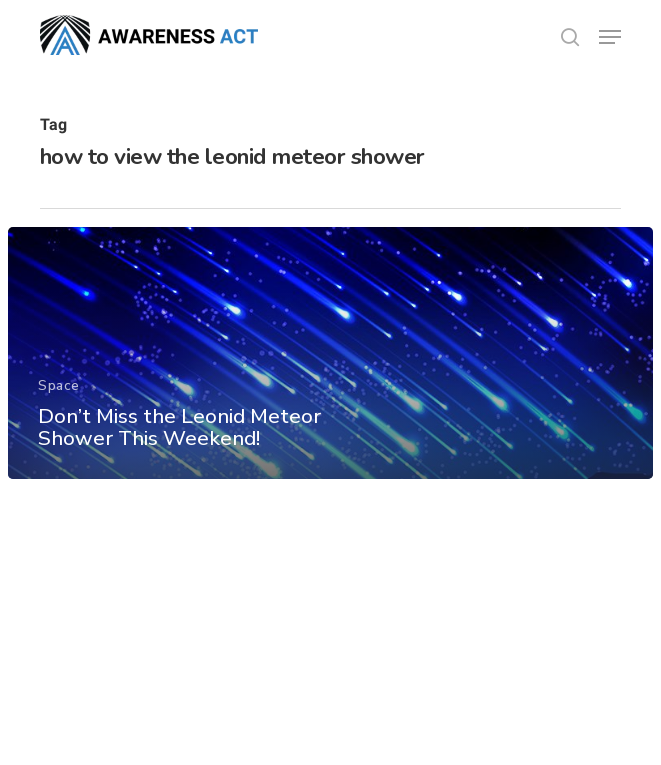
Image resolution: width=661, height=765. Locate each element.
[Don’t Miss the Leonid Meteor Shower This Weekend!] (330, 353)
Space (59, 385)
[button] (610, 37)
